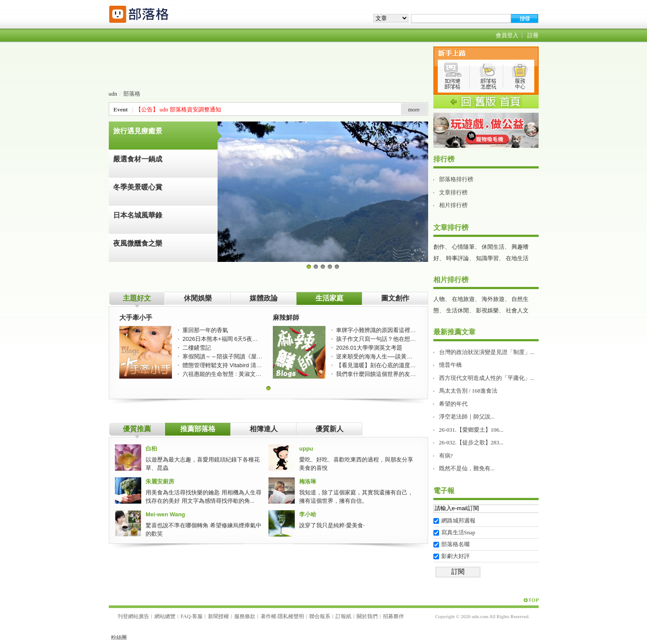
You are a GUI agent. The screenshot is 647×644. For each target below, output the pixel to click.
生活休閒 (458, 310)
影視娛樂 (487, 310)
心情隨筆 (463, 247)
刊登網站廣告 (133, 616)
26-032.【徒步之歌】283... (471, 442)
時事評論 (458, 258)
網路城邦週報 (458, 521)
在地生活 (517, 258)
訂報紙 (343, 616)
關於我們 (367, 616)
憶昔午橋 (450, 365)
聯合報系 (320, 616)
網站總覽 (165, 616)
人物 (439, 299)
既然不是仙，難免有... (467, 468)
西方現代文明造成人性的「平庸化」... (487, 378)
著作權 (268, 616)
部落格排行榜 (456, 179)
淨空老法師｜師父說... (467, 417)
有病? (446, 456)
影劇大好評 (456, 556)
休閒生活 (493, 247)
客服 (197, 616)
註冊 (533, 35)
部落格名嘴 (456, 544)
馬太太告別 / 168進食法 (468, 391)
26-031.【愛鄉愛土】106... (471, 430)
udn (113, 94)
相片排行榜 (453, 205)
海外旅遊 (493, 299)
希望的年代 (453, 404)
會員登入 (507, 35)
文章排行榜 (453, 192)
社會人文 (517, 310)
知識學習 (487, 258)
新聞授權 (218, 616)
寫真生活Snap (458, 532)
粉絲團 (119, 637)
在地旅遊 (463, 299)
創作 (439, 247)
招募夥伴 (393, 616)
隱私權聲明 (291, 616)
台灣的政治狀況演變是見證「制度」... (487, 352)
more (414, 109)
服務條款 (245, 616)
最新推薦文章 (454, 332)
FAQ (186, 616)
